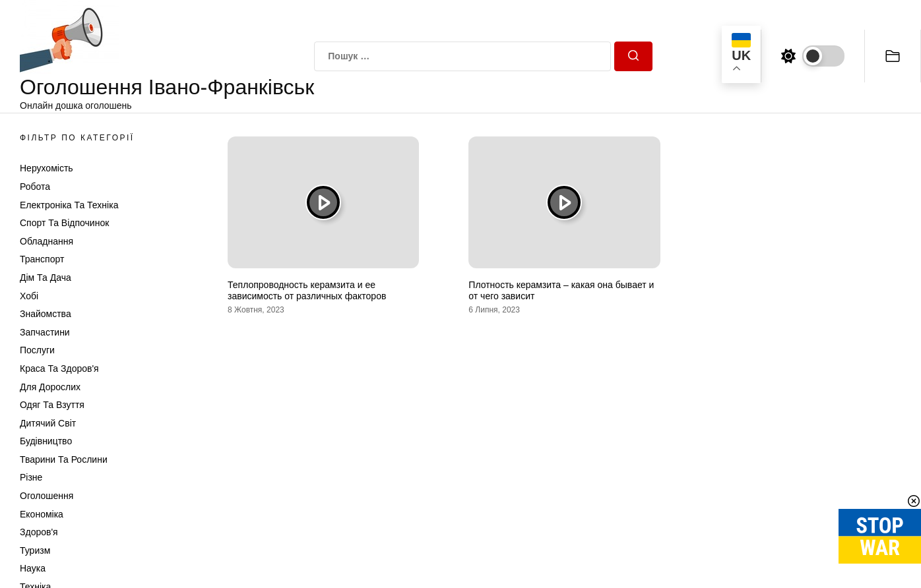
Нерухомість (47, 168)
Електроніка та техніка (69, 205)
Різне (31, 477)
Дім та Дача (46, 278)
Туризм (35, 550)
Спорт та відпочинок (64, 223)
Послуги (37, 350)
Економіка (42, 514)
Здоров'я (39, 532)
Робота (35, 187)
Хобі (29, 296)
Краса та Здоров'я (59, 368)
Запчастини (45, 332)
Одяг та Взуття (52, 405)
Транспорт (42, 259)
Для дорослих (50, 387)
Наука (33, 568)
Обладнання (47, 241)
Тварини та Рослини (64, 459)
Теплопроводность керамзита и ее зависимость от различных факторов (307, 290)
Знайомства (46, 314)
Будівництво (46, 441)
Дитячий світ (48, 423)
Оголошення (47, 496)
